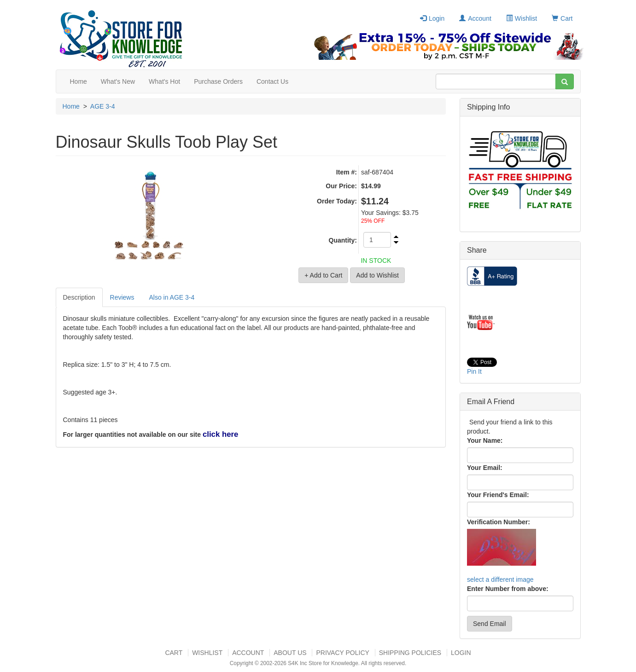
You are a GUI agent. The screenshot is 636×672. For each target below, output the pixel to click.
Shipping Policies (410, 653)
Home (79, 81)
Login (432, 18)
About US (290, 653)
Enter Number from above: (508, 589)
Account (475, 18)
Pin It (474, 371)
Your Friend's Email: (498, 495)
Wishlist (522, 18)
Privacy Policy (342, 653)
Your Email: (485, 468)
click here (220, 434)
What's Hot (164, 81)
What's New (118, 81)
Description (79, 297)
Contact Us (272, 81)
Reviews (122, 297)
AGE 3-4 (103, 106)
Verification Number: (499, 522)
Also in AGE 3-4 (172, 297)
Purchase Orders (218, 81)
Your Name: (485, 440)
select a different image (500, 579)
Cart (562, 18)
